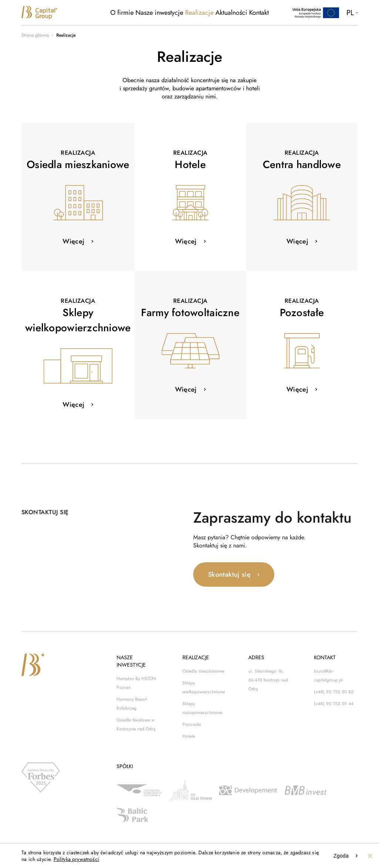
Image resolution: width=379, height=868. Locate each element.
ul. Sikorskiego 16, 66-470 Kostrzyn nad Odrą (268, 680)
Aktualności (231, 13)
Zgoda (341, 856)
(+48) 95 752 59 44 (334, 704)
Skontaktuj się (229, 574)
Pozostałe (192, 724)
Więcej (73, 241)
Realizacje (199, 13)
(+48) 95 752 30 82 (334, 692)
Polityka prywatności (76, 859)
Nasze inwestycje (159, 13)
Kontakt (259, 13)
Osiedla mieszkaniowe (203, 671)
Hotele (189, 736)
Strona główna (35, 35)
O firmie (122, 13)
